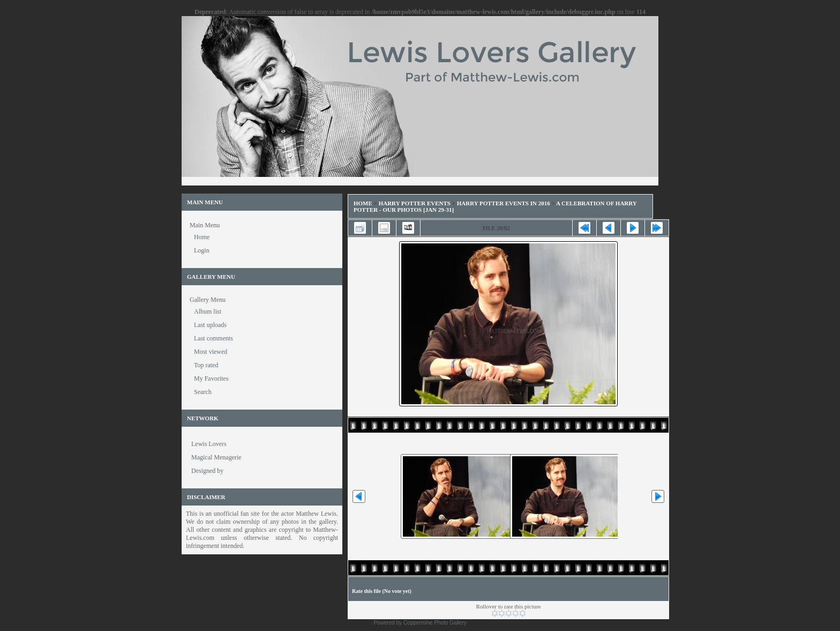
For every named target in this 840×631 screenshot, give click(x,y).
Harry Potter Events (415, 203)
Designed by (207, 471)
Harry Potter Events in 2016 (504, 203)
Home (363, 203)
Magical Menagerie (216, 457)
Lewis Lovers (209, 444)
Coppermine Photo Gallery (435, 623)
